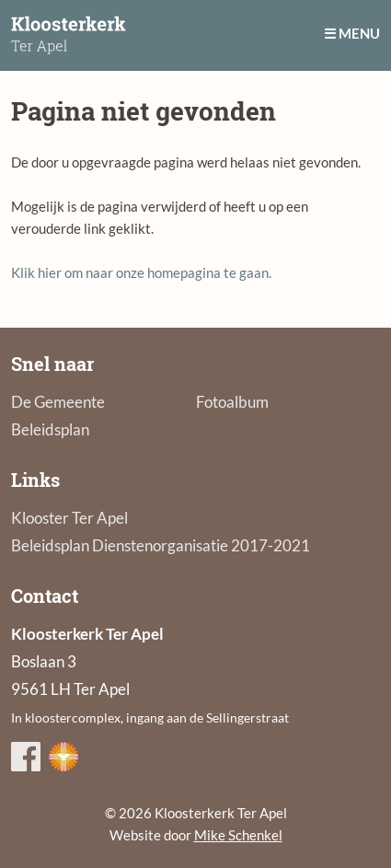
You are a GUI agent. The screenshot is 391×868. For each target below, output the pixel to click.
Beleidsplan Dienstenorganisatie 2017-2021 (161, 545)
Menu (359, 33)
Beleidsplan (50, 429)
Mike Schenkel (238, 835)
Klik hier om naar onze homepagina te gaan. (141, 272)
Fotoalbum (232, 402)
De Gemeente (58, 402)
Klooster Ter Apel (69, 518)
